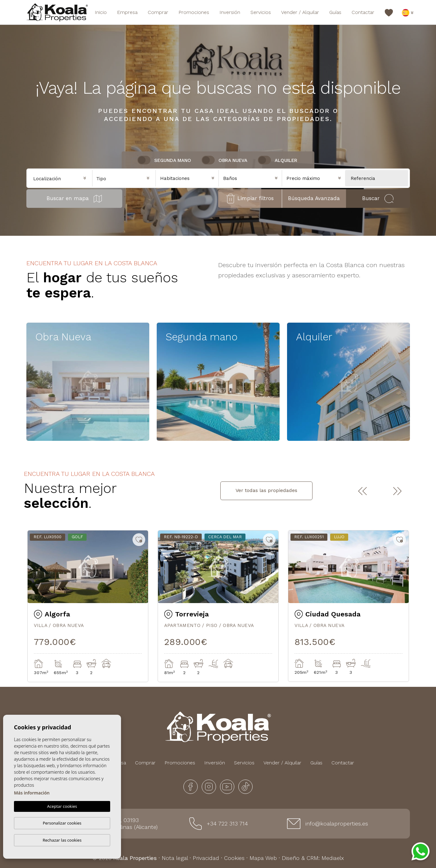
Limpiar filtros (250, 199)
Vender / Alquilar (300, 12)
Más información (32, 793)
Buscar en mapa (74, 199)
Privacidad (206, 858)
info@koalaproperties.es (337, 823)
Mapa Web (263, 858)
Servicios (261, 12)
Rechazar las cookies (62, 840)
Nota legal (175, 858)
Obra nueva (233, 160)
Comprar (158, 12)
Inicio (101, 12)
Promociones (194, 12)
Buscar (378, 199)
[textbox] (126, 179)
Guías (335, 12)
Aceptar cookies (62, 807)
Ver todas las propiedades (266, 490)
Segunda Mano (173, 160)
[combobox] (124, 178)
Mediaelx (333, 858)
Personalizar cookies (62, 823)
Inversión (230, 12)
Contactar (363, 12)
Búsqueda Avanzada (314, 198)
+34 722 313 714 (227, 823)
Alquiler (286, 160)
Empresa (127, 12)
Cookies (234, 858)
